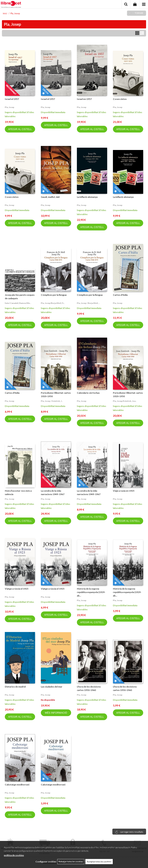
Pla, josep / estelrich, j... (52, 401)
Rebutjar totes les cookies (71, 861)
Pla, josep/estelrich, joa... (125, 401)
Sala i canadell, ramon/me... (18, 303)
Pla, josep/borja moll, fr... (53, 303)
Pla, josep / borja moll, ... (88, 303)
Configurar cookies (46, 862)
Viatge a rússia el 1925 (17, 589)
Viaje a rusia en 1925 (124, 491)
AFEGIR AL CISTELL (20, 129)
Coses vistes (120, 99)
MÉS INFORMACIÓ (56, 713)
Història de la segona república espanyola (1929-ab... (91, 592)
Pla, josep (10, 107)
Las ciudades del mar (52, 687)
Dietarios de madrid (15, 687)
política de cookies (14, 855)
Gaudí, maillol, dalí (50, 197)
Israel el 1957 (12, 99)
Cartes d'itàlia (120, 295)
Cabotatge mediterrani (17, 785)
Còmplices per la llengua (54, 295)
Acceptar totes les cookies (99, 861)
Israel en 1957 (84, 99)
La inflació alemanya (87, 197)
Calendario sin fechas (88, 393)
